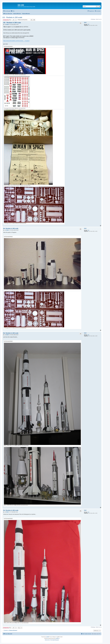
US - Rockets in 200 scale (12, 17)
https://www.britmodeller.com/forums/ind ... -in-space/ (16, 41)
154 (88, 24)
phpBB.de (58, 638)
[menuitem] (13, 11)
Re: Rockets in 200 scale (11, 228)
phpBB (47, 637)
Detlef (85, 22)
